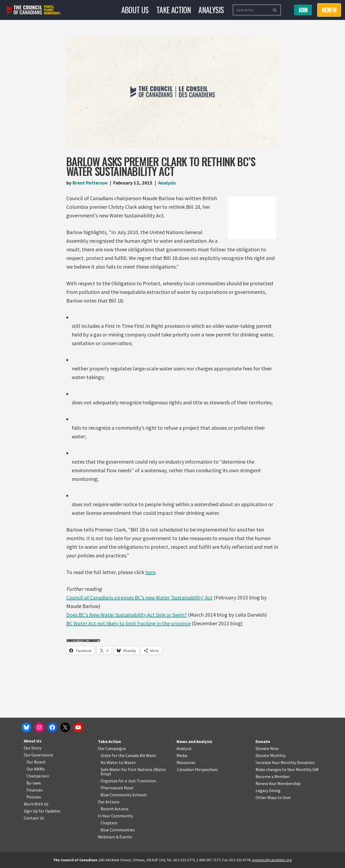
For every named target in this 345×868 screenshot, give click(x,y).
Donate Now (267, 748)
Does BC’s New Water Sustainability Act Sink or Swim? (127, 615)
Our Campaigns (112, 748)
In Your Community (115, 816)
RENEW (329, 10)
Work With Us (36, 804)
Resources (186, 762)
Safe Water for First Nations (126, 769)
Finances (34, 790)
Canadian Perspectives (197, 769)
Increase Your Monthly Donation (285, 762)
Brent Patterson (90, 183)
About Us (135, 10)
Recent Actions (115, 809)
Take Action (174, 10)
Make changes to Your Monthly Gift (287, 769)
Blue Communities (118, 830)
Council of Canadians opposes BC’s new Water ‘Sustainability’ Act (139, 597)
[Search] (251, 10)
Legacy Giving (268, 790)
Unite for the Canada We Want (128, 755)
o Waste (128, 762)
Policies (34, 797)
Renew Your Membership (278, 783)
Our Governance (38, 755)
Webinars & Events (115, 837)
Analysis (211, 10)
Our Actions (109, 802)
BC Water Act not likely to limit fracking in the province (128, 623)
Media (182, 755)
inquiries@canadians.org (272, 860)
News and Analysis (194, 741)
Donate (263, 741)
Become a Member (273, 776)
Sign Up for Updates (42, 811)
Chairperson (38, 776)
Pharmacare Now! (117, 788)
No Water (110, 762)
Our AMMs (36, 769)
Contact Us (34, 818)
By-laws (34, 783)
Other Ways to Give (273, 797)
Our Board (36, 762)
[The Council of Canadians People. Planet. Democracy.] (34, 10)
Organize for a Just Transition (128, 781)
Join (303, 10)
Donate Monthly (271, 755)
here (150, 572)
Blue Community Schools (124, 795)
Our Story (32, 748)
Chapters (109, 823)
